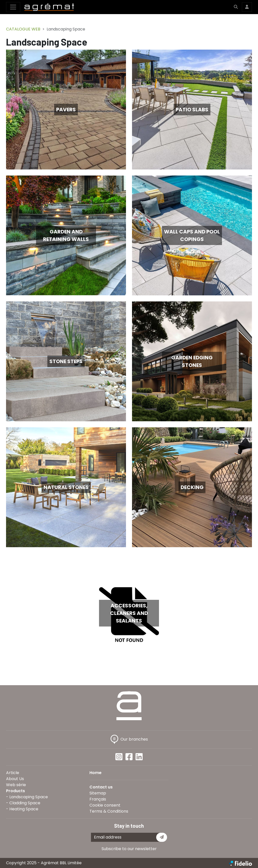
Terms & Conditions (109, 811)
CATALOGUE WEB (23, 29)
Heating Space (24, 809)
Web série (16, 785)
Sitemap (98, 793)
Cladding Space (25, 803)
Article (13, 773)
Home (95, 773)
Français (98, 799)
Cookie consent (105, 805)
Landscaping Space (29, 797)
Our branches (129, 739)
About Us (15, 779)
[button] (236, 7)
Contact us (101, 787)
